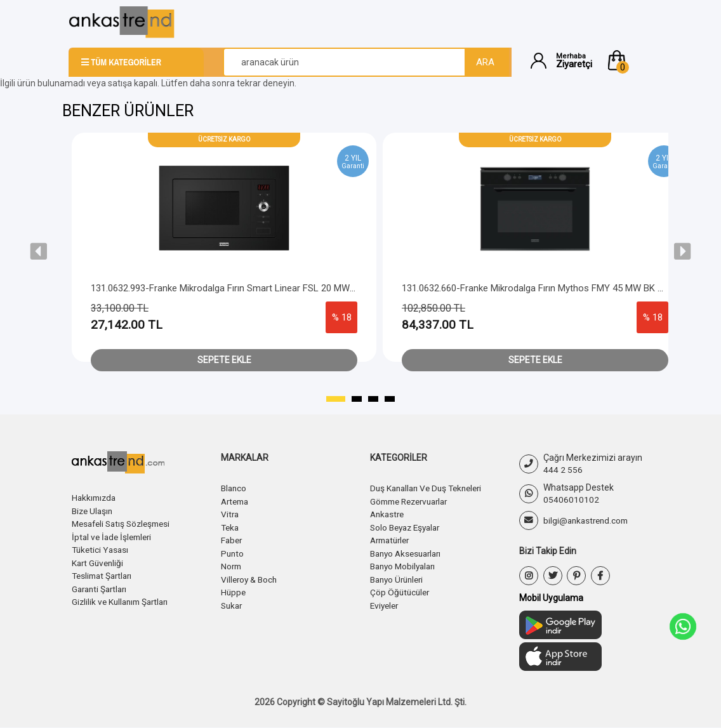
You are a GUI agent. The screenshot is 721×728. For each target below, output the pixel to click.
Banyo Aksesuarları (409, 552)
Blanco (235, 488)
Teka (231, 526)
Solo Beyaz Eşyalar (408, 526)
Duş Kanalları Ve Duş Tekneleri (430, 488)
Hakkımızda (95, 498)
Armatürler (392, 539)
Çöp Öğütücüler (401, 590)
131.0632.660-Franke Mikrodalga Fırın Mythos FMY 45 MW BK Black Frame (555, 288)
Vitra (230, 513)
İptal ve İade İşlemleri (114, 536)
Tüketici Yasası (102, 548)
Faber (232, 539)
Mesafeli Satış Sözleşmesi (125, 523)
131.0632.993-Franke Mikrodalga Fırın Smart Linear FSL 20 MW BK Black (240, 288)
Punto (233, 552)
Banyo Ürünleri (399, 577)
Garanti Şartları (102, 586)
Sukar (233, 602)
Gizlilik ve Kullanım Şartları (123, 599)
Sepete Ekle (224, 360)
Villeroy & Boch (250, 577)
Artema (236, 501)
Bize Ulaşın (94, 510)
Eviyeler (386, 602)
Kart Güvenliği (99, 561)
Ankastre (388, 513)
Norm (232, 564)
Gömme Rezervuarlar (413, 501)
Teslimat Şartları (104, 574)
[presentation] (39, 251)
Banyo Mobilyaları (405, 564)
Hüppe (234, 590)
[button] (629, 60)
